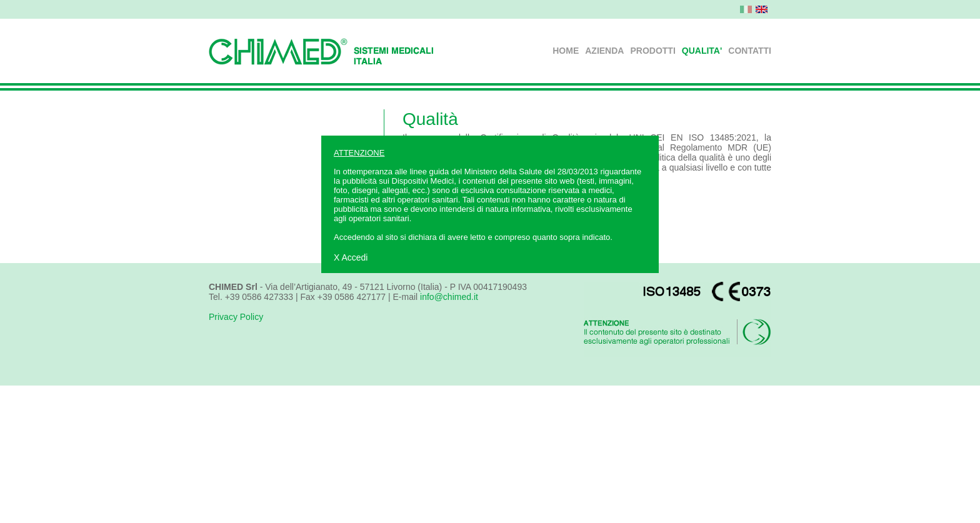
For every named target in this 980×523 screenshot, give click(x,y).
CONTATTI (750, 51)
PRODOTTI (652, 51)
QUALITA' (702, 51)
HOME (566, 51)
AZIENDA (604, 51)
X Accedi (351, 257)
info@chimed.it (449, 297)
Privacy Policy (236, 317)
